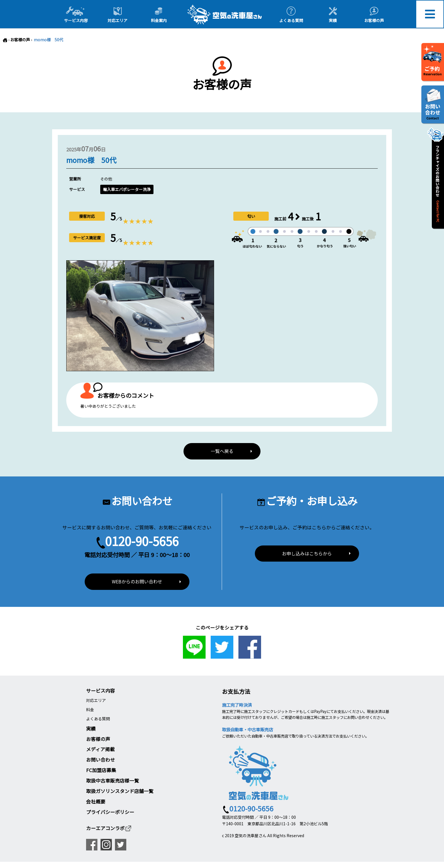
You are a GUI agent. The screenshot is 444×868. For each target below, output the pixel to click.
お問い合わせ (101, 760)
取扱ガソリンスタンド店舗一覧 (120, 791)
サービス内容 (101, 691)
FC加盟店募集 (101, 770)
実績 (91, 729)
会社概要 (96, 802)
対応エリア (96, 700)
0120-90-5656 (142, 541)
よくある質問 (98, 719)
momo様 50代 (48, 40)
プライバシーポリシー (110, 812)
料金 (90, 710)
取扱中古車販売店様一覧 (113, 781)
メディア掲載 (100, 749)
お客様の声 (20, 40)
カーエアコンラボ (109, 828)
